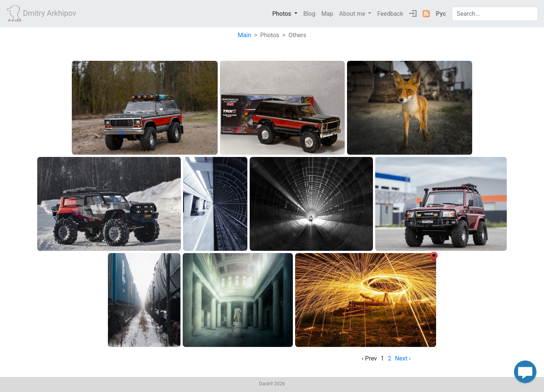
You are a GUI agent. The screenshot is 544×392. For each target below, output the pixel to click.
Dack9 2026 (272, 384)
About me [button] (353, 14)
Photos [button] (282, 14)
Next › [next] (403, 358)
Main (245, 35)
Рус (441, 14)
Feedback (390, 14)
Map (327, 14)
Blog (309, 14)
